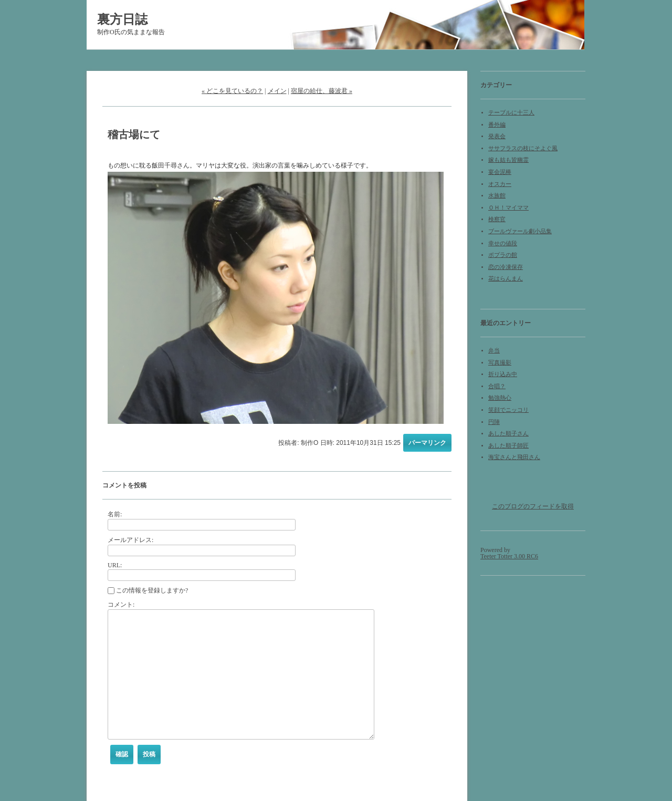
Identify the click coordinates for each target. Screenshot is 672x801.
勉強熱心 (500, 398)
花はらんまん (506, 279)
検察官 (497, 219)
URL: (115, 565)
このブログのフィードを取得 (533, 506)
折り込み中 (503, 374)
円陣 (494, 422)
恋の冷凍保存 (506, 267)
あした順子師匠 (508, 446)
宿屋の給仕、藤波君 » (322, 91)
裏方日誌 (122, 19)
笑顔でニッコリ (508, 410)
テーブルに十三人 (511, 113)
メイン (277, 91)
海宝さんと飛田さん (514, 457)
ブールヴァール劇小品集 (520, 231)
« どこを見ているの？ (232, 91)
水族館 (497, 196)
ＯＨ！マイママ (508, 208)
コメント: (121, 605)
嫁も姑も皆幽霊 (508, 160)
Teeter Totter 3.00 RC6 (509, 556)
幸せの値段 (503, 243)
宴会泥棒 (500, 172)
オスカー (500, 184)
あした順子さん (508, 434)
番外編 (497, 125)
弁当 (494, 351)
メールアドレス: (130, 540)
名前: (115, 514)
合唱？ (497, 386)
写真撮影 (500, 363)
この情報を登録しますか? (148, 591)
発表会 (497, 136)
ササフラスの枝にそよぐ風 (523, 148)
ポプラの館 (503, 255)
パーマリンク (427, 443)
